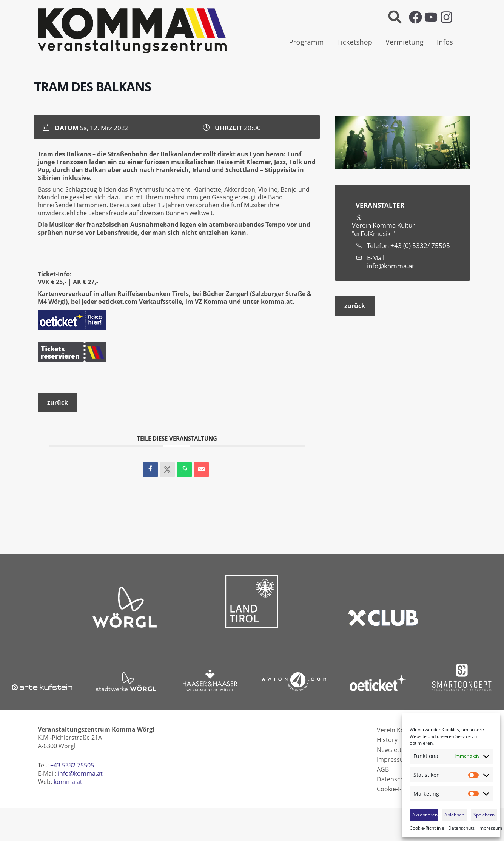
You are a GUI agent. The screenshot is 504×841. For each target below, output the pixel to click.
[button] (395, 17)
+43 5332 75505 (72, 765)
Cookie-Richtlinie (427, 828)
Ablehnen (454, 815)
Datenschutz (461, 828)
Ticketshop (355, 42)
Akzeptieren (425, 815)
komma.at (277, 302)
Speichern (484, 815)
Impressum (490, 828)
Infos (445, 42)
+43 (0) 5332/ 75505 (420, 246)
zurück (355, 306)
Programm (307, 42)
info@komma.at (391, 266)
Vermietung (405, 42)
